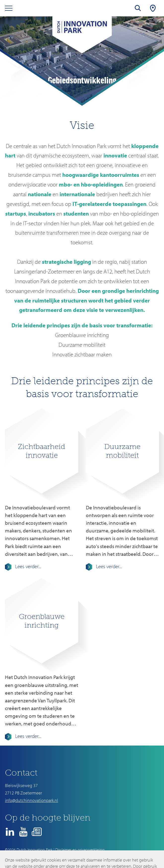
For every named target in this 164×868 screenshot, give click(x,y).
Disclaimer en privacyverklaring (80, 850)
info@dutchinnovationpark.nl (32, 800)
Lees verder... (28, 566)
